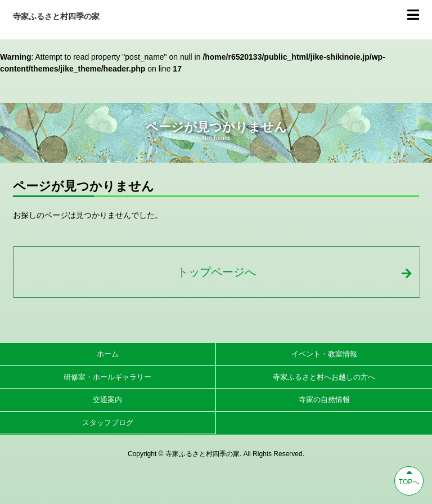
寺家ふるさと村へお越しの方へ (324, 377)
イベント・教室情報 (324, 354)
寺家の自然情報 (324, 400)
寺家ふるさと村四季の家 (56, 16)
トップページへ (294, 272)
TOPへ (409, 476)
